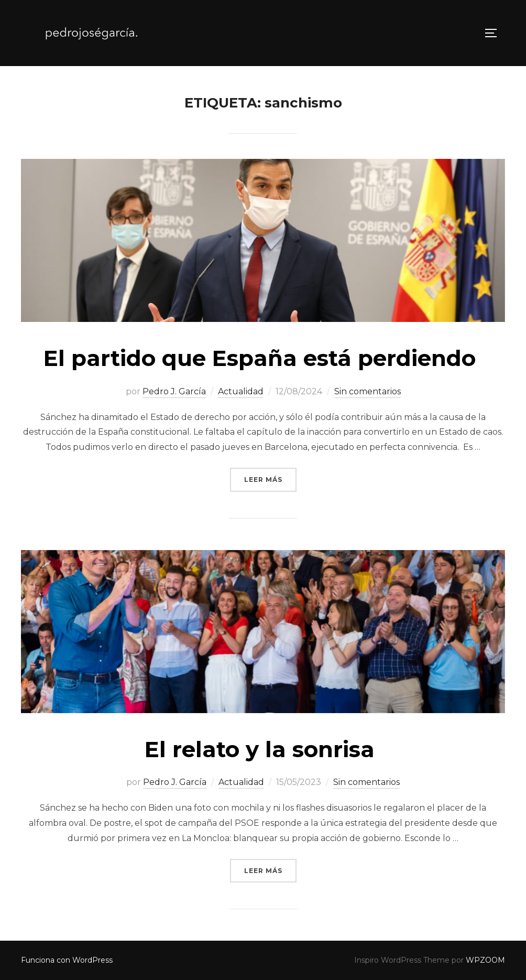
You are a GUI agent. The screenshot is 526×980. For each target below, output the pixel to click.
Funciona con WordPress (67, 960)
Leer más (270, 478)
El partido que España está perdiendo (263, 358)
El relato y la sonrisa (263, 749)
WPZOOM (485, 960)
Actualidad (241, 391)
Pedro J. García (174, 391)
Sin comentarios (368, 391)
